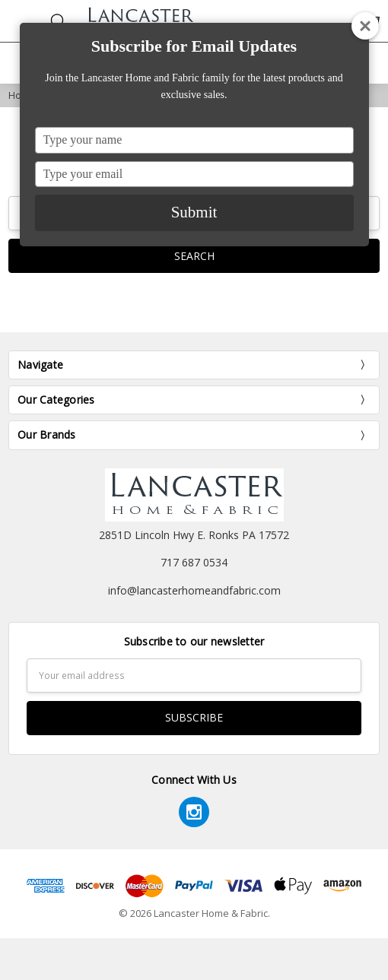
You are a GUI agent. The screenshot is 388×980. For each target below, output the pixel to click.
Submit (194, 212)
